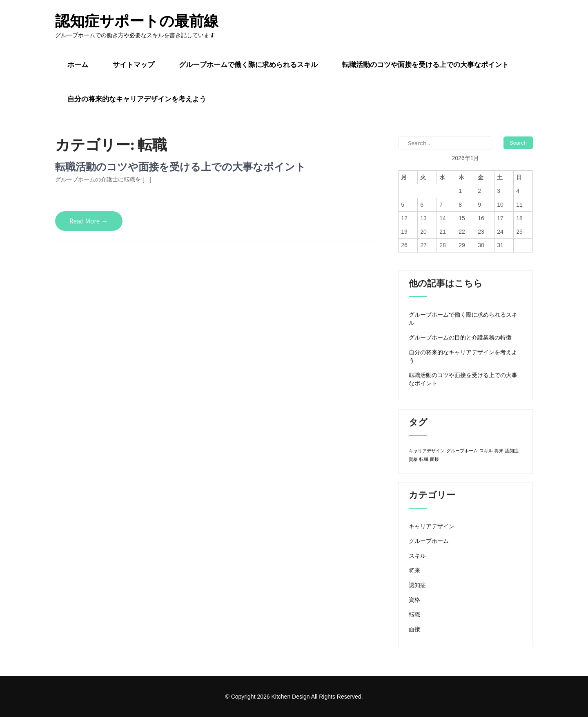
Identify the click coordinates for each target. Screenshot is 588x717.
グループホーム (429, 541)
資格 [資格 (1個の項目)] (413, 459)
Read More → (89, 221)
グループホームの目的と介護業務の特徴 (460, 337)
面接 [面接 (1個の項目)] (434, 459)
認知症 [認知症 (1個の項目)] (512, 451)
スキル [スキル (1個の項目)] (486, 451)
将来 (414, 570)
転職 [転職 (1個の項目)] (424, 459)
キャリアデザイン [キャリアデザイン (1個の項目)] (427, 451)
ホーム (78, 65)
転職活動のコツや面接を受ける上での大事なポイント (425, 65)
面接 (414, 629)
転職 (414, 614)
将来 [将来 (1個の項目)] (499, 451)
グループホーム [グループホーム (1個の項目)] (462, 451)
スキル (417, 556)
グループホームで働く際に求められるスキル (248, 65)
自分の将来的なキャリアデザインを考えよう (137, 99)
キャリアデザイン (432, 526)
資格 (414, 600)
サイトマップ (134, 65)
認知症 (417, 585)
